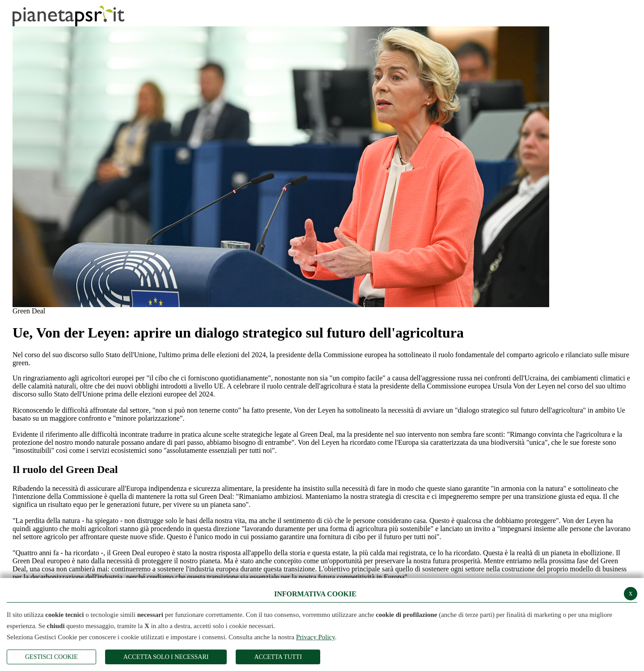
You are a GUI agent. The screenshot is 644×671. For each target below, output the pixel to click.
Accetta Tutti (278, 657)
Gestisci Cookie (51, 657)
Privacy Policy (316, 637)
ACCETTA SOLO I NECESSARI (166, 657)
